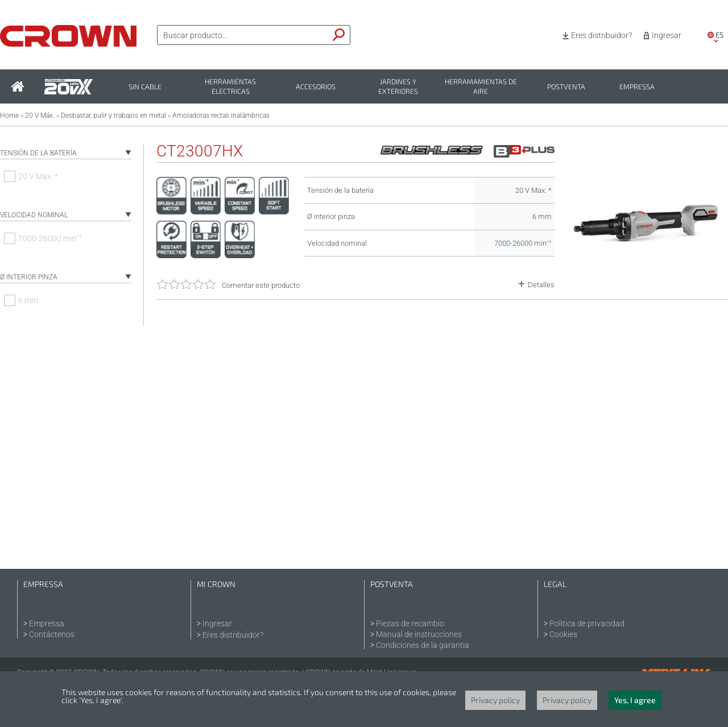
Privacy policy (495, 700)
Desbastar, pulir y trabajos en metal (113, 115)
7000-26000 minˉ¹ (50, 238)
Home (9, 115)
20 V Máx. (40, 115)
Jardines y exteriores (398, 86)
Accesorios (316, 87)
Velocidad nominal (34, 215)
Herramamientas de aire (481, 86)
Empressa (637, 87)
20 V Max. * (38, 176)
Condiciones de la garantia (423, 645)
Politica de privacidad (587, 623)
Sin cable (145, 87)
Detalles (541, 285)
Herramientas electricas (230, 86)
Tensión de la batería (38, 153)
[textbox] (243, 35)
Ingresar (667, 35)
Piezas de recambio (410, 623)
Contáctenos (52, 634)
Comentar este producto (261, 285)
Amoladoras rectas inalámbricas (221, 115)
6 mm (28, 300)
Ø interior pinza (29, 277)
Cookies (563, 634)
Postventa (566, 87)
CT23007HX (200, 151)
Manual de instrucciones (419, 634)
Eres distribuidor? (601, 35)
